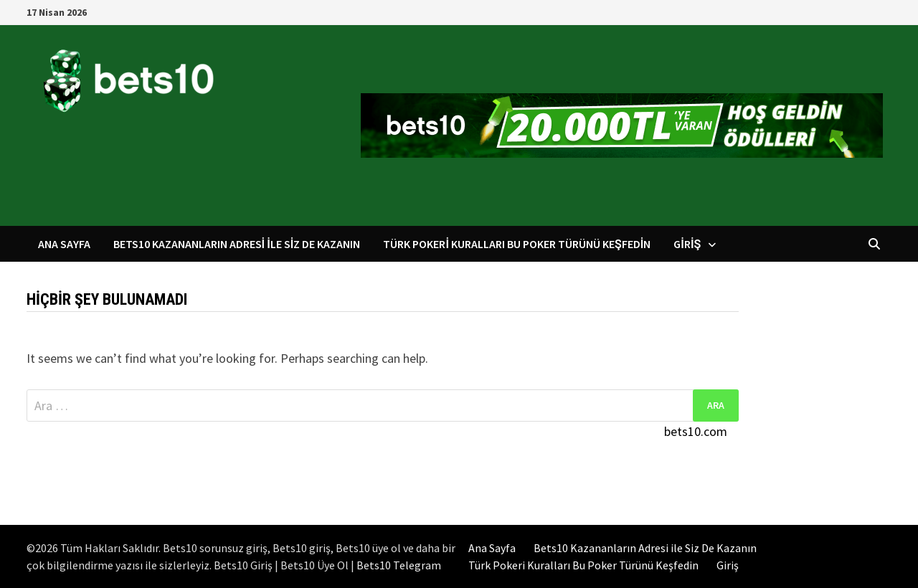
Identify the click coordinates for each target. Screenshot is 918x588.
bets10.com (696, 431)
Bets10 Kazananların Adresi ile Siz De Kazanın (237, 244)
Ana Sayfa (64, 244)
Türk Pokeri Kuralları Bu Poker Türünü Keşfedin (517, 244)
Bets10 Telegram (399, 565)
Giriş (687, 244)
